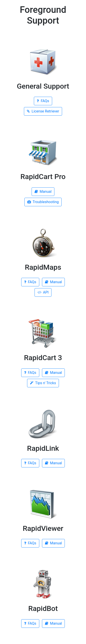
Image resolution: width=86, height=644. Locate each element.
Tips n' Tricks (43, 383)
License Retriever (43, 111)
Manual (43, 192)
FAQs (43, 101)
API (43, 292)
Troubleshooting (43, 202)
